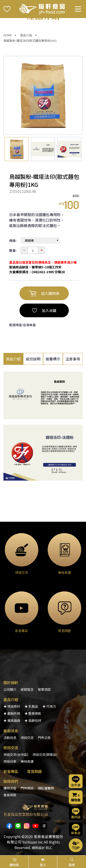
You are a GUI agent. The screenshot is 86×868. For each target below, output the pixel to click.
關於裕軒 (11, 683)
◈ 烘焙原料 (12, 706)
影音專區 (11, 771)
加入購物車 (44, 293)
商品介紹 (13, 359)
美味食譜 (27, 761)
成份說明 (33, 359)
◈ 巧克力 (49, 706)
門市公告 (44, 738)
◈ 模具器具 (12, 720)
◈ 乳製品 (31, 706)
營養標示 (53, 359)
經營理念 (27, 689)
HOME (8, 35)
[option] (43, 95)
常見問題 (34, 771)
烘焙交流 (27, 738)
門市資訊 (27, 788)
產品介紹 (26, 35)
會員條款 (10, 795)
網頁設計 (38, 848)
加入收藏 (44, 310)
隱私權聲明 (46, 788)
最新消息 (11, 731)
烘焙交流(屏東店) (45, 754)
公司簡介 (10, 689)
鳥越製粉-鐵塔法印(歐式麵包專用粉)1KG (30, 41)
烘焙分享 (10, 761)
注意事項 (73, 359)
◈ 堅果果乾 (33, 713)
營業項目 (44, 689)
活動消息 (10, 738)
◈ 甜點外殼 (12, 713)
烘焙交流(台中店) (16, 754)
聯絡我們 (11, 781)
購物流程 (10, 788)
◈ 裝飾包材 (33, 720)
